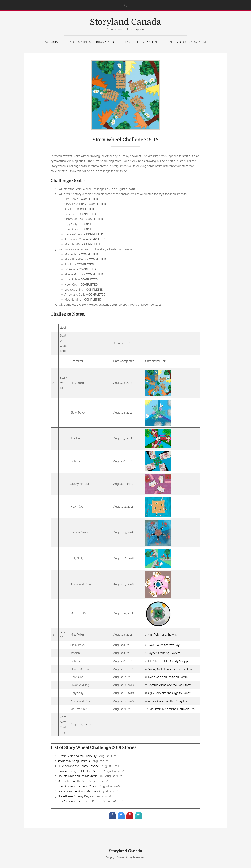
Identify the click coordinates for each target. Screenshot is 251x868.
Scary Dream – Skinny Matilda (77, 791)
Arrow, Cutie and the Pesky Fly (168, 701)
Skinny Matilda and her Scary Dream (171, 669)
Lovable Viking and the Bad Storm (170, 685)
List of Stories (78, 42)
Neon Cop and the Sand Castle (168, 677)
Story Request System (187, 42)
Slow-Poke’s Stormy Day (164, 645)
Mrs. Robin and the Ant (162, 635)
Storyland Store (149, 42)
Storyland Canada (125, 22)
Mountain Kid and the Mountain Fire (172, 709)
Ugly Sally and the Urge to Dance (169, 693)
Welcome (53, 42)
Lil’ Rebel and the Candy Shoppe (169, 661)
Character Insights (113, 42)
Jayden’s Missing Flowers (164, 653)
